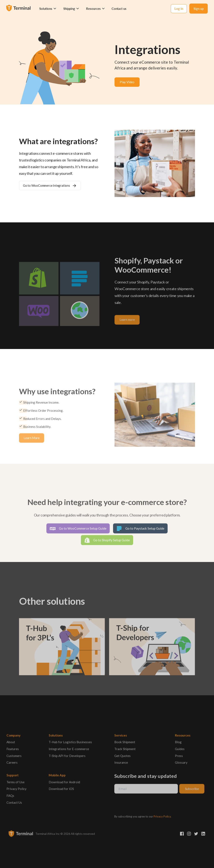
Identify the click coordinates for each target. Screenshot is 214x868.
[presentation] (146, 805)
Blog (178, 744)
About (11, 744)
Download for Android (64, 784)
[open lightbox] (127, 82)
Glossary (181, 764)
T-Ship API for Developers (67, 757)
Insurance (121, 764)
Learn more (127, 321)
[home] (19, 9)
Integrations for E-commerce (69, 751)
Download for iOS (61, 790)
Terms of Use (15, 784)
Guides (180, 751)
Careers (12, 764)
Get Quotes (122, 757)
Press (179, 757)
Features (13, 751)
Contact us (119, 9)
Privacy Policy (17, 790)
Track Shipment (125, 751)
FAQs (10, 797)
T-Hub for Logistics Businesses (70, 744)
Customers (14, 757)
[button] (48, 9)
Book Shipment (125, 744)
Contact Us (14, 804)
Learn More (32, 440)
